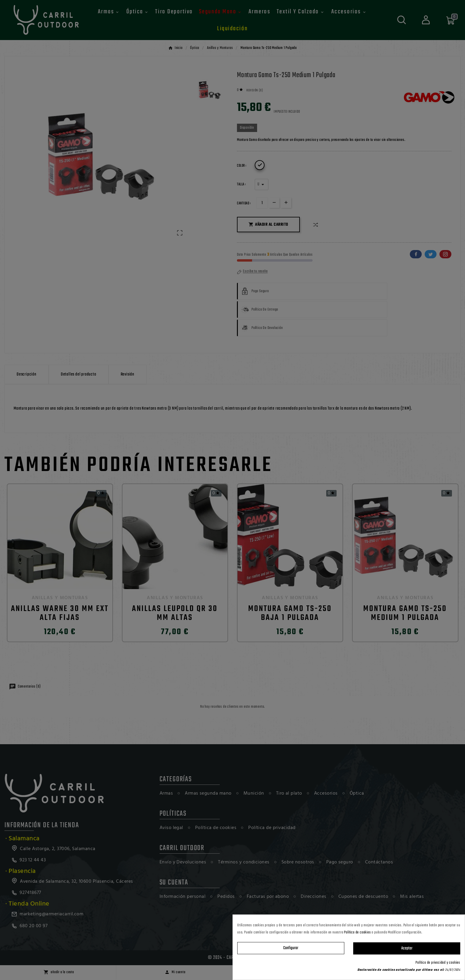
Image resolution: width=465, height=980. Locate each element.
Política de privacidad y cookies (438, 963)
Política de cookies (357, 933)
